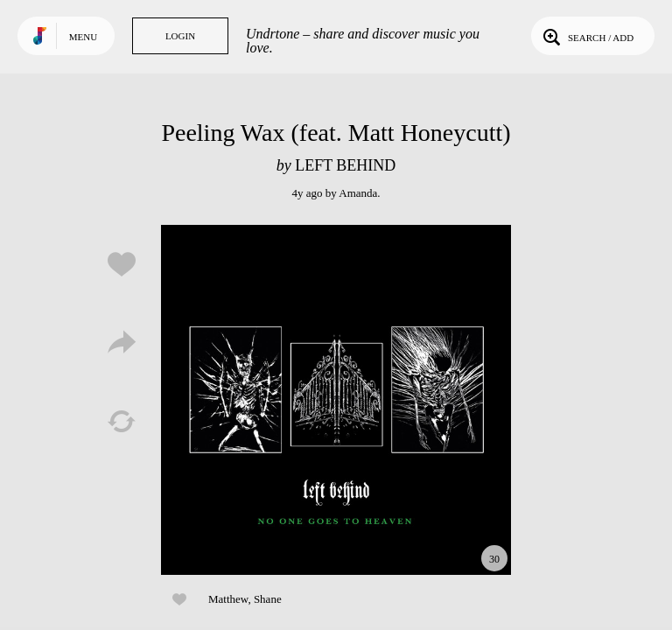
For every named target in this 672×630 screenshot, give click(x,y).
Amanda (358, 193)
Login (180, 36)
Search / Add (587, 36)
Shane (268, 599)
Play (336, 400)
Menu (83, 37)
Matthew (228, 599)
